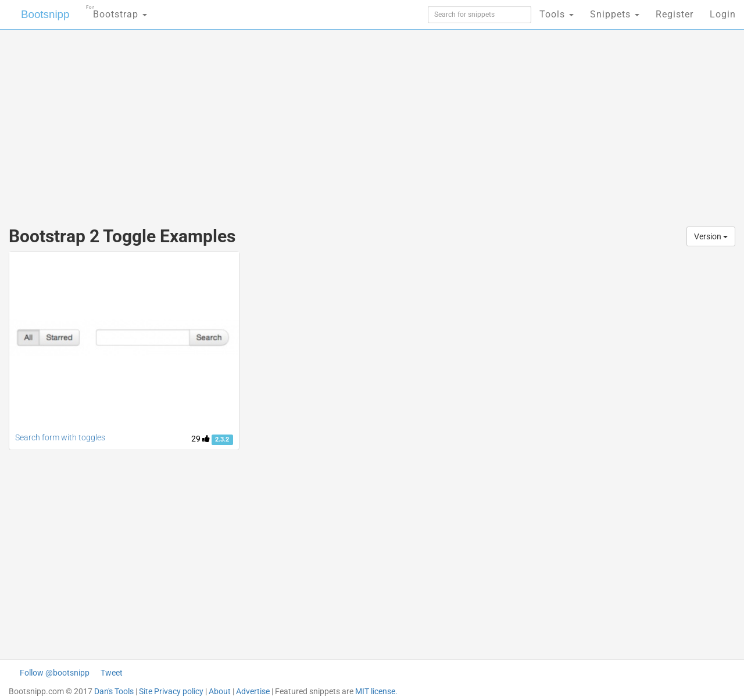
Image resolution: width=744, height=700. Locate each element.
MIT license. (376, 691)
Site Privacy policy (171, 691)
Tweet (112, 673)
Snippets (615, 14)
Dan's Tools (114, 691)
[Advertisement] (285, 122)
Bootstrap (108, 11)
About (220, 691)
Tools (557, 14)
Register (675, 14)
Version (711, 236)
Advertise (253, 691)
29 (201, 439)
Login (723, 14)
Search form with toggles (60, 437)
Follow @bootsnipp (55, 673)
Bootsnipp (38, 15)
